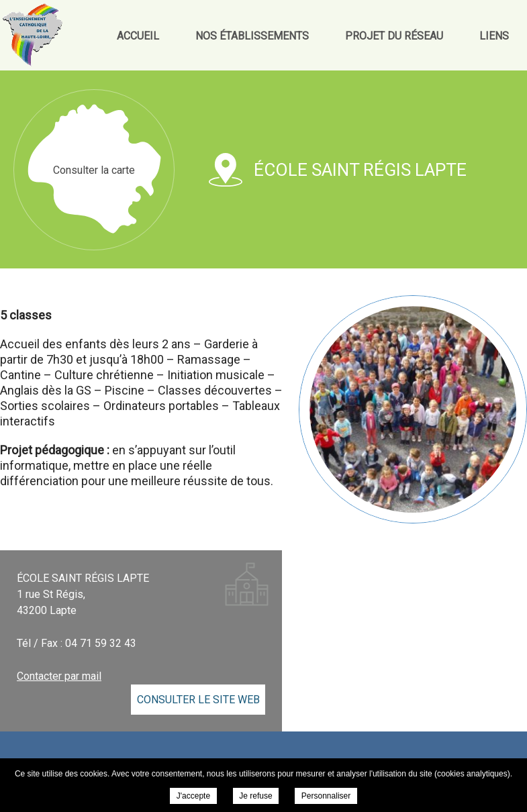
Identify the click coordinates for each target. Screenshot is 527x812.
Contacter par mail (59, 676)
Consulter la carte (94, 170)
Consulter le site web (198, 700)
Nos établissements (252, 36)
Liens (494, 36)
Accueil (138, 36)
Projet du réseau (394, 36)
